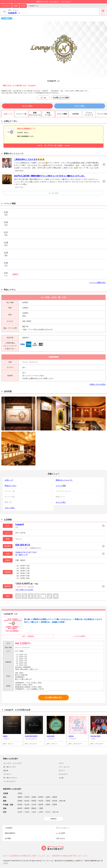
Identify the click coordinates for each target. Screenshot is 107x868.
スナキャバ (7, 774)
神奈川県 (62, 801)
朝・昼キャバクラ (10, 767)
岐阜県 (20, 808)
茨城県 (16, 6)
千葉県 (48, 801)
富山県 (27, 805)
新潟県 (20, 805)
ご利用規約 (9, 828)
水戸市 (23, 6)
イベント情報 (61, 486)
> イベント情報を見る (97, 283)
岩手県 (27, 797)
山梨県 (48, 805)
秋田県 (41, 797)
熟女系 (6, 771)
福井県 (41, 805)
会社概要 (8, 838)
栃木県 (27, 801)
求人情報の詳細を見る (53, 698)
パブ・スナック (64, 767)
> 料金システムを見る (97, 384)
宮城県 (34, 797)
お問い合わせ (60, 838)
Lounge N (12, 13)
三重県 (41, 808)
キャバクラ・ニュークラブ (13, 763)
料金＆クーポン (11, 486)
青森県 (20, 797)
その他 (61, 778)
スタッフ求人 (80, 106)
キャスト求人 (27, 106)
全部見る (53, 819)
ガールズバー (63, 774)
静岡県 (27, 808)
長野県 (55, 805)
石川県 (34, 805)
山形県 (48, 797)
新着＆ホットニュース (64, 480)
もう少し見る (53, 193)
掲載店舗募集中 (10, 833)
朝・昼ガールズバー (10, 778)
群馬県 (34, 801)
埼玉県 (41, 801)
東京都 (55, 801)
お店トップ (9, 480)
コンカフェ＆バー (10, 781)
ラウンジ (62, 771)
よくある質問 (60, 833)
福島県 (55, 797)
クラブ (61, 763)
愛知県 (34, 808)
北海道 (20, 793)
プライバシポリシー (63, 828)
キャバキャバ (6, 6)
